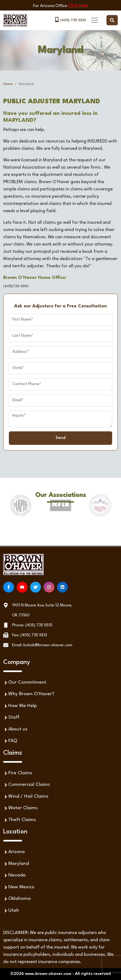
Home (8, 84)
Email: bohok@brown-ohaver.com (42, 645)
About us (15, 729)
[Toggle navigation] (95, 20)
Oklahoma (17, 899)
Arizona (14, 852)
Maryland (16, 864)
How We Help (20, 706)
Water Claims (20, 808)
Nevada (14, 876)
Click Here (78, 6)
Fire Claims (18, 773)
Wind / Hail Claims (26, 797)
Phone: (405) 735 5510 (32, 625)
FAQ (10, 741)
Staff (11, 718)
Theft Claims (20, 820)
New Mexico (19, 887)
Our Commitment (25, 683)
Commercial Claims (27, 785)
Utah (11, 911)
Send (61, 438)
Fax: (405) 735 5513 (30, 635)
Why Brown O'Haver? (29, 694)
